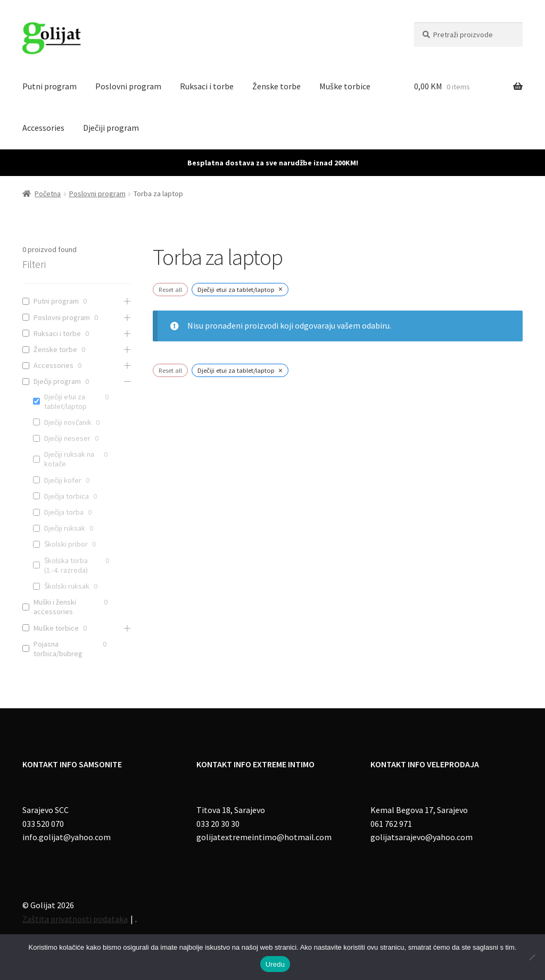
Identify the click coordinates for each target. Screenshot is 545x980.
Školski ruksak (67, 586)
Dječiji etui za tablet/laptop (65, 401)
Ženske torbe (276, 86)
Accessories (43, 128)
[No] (532, 957)
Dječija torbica (67, 496)
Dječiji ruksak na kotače (69, 459)
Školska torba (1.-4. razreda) (66, 565)
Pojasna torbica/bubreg (58, 649)
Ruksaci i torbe (207, 86)
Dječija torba (64, 512)
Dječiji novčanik (68, 422)
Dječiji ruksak (65, 528)
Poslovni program (128, 86)
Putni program (49, 86)
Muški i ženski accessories (55, 607)
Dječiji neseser (67, 438)
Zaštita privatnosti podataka (75, 919)
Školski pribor (66, 544)
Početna (48, 194)
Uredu (275, 964)
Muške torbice (345, 86)
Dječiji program (111, 128)
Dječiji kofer (63, 480)
